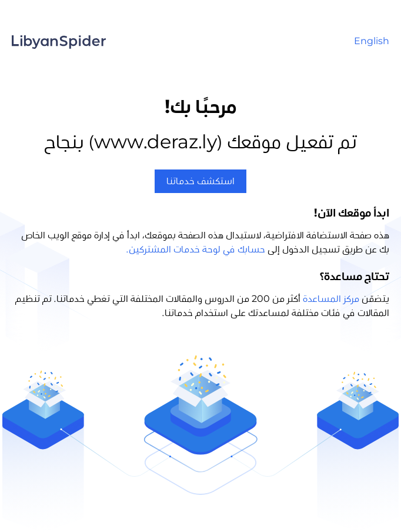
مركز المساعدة (331, 299)
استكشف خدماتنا (200, 181)
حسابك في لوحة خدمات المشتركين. (196, 250)
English (372, 41)
